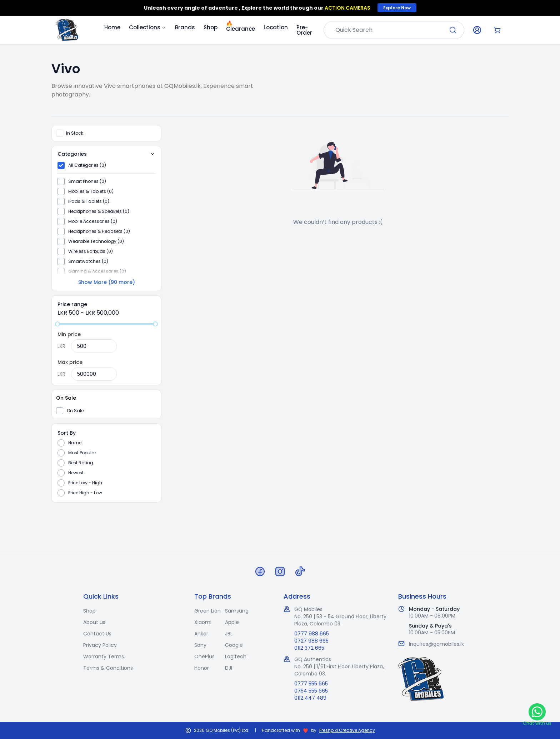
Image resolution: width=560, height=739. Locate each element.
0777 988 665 (312, 634)
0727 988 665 (311, 641)
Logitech (236, 656)
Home (112, 27)
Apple (232, 622)
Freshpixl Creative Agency (347, 730)
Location (276, 27)
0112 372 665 (309, 648)
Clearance (241, 26)
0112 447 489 (310, 698)
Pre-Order (304, 30)
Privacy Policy (100, 645)
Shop (211, 27)
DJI (229, 668)
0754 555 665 (311, 691)
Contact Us (97, 634)
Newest (76, 473)
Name (75, 443)
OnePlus (204, 656)
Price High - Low (85, 493)
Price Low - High (85, 483)
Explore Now (397, 8)
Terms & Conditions (108, 668)
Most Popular (82, 453)
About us (94, 622)
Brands (185, 27)
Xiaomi (203, 622)
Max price (70, 362)
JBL (229, 634)
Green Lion (207, 611)
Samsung (237, 611)
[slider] (57, 324)
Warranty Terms (104, 656)
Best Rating (81, 463)
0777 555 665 (311, 684)
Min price (69, 334)
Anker (201, 634)
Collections (148, 27)
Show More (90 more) (107, 282)
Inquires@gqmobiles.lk (436, 644)
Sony (200, 645)
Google (234, 645)
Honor (202, 668)
